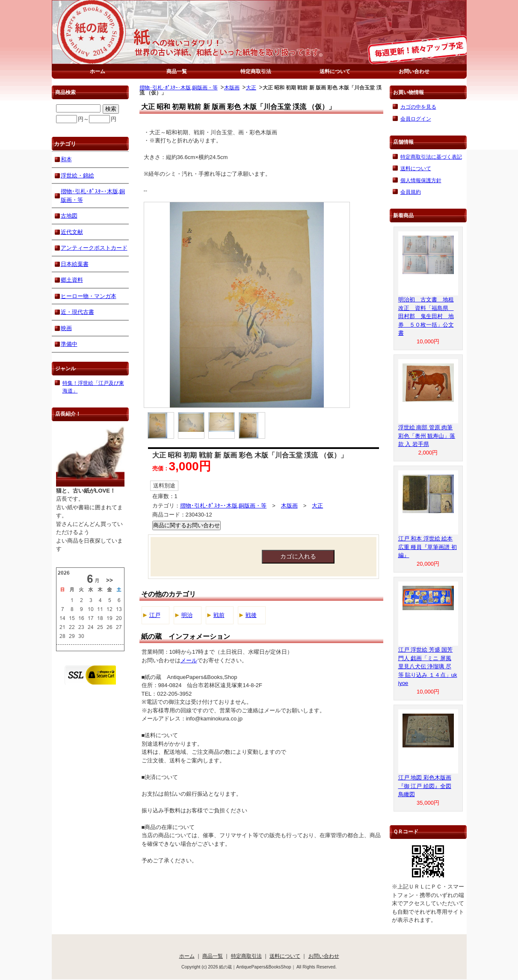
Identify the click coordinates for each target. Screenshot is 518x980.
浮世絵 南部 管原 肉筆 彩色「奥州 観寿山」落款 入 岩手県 (427, 436)
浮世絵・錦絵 (77, 176)
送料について (335, 71)
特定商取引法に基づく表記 (431, 157)
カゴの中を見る (418, 107)
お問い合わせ (414, 71)
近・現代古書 (77, 312)
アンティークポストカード (94, 248)
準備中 (69, 344)
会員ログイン (416, 119)
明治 (187, 615)
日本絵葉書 (75, 264)
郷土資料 (72, 280)
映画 (66, 328)
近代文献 (72, 232)
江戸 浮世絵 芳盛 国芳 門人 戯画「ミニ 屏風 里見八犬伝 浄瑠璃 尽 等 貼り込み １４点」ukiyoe (428, 666)
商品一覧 (177, 71)
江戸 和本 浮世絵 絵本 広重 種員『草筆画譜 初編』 (428, 547)
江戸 (155, 615)
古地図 (69, 216)
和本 (66, 159)
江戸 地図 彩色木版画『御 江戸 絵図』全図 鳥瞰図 (425, 786)
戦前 (219, 615)
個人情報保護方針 (421, 180)
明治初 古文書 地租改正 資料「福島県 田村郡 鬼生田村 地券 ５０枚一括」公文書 (426, 316)
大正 (251, 87)
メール (189, 660)
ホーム (98, 71)
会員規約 (411, 192)
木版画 (232, 87)
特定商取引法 (256, 71)
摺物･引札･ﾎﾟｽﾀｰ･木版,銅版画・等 (179, 87)
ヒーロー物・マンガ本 (89, 296)
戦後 (251, 615)
